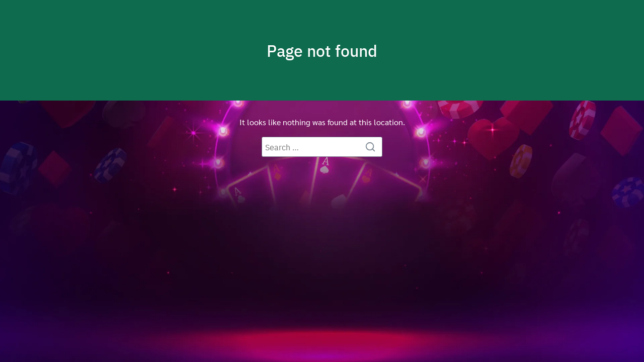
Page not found (322, 50)
